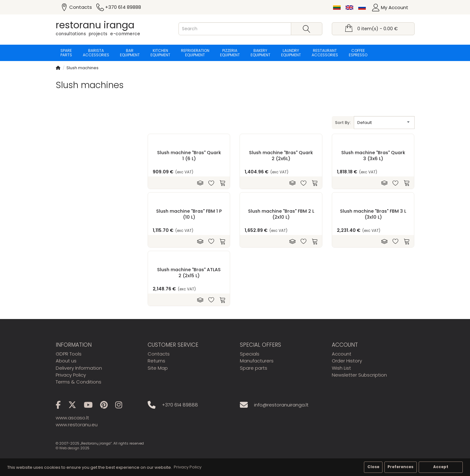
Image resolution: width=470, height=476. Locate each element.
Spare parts (66, 53)
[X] (75, 406)
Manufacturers (257, 361)
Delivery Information (79, 368)
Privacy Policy (71, 375)
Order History (347, 361)
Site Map (158, 368)
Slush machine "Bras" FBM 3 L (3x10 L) (373, 214)
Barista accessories (96, 53)
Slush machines (82, 68)
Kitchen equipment (160, 53)
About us (66, 361)
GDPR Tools (69, 354)
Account (342, 354)
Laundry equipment (291, 53)
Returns (156, 361)
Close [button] (373, 467)
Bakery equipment (260, 53)
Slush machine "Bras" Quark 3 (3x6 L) (373, 155)
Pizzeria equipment (230, 53)
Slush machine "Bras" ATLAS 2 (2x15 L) (189, 272)
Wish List (341, 368)
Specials (250, 354)
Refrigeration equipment (195, 53)
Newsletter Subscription (359, 375)
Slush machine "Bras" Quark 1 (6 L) (189, 155)
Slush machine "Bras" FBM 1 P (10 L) (189, 214)
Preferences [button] (400, 467)
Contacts (159, 354)
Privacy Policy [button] (188, 467)
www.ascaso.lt (72, 418)
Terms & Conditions (79, 382)
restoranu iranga (95, 25)
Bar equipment (130, 53)
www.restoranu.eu (77, 425)
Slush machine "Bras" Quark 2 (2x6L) (281, 155)
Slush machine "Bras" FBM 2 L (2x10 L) (281, 214)
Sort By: (343, 123)
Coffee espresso (358, 53)
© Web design (68, 448)
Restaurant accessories (325, 53)
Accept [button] (441, 467)
